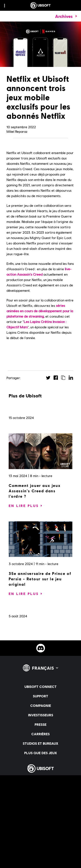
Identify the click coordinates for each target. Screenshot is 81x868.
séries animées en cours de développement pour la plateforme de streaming (40, 311)
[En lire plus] (24, 506)
